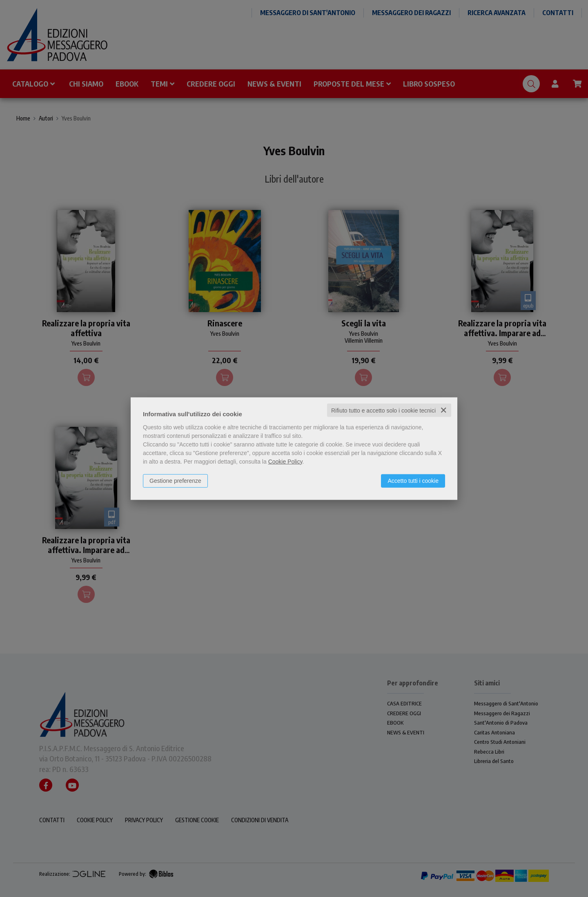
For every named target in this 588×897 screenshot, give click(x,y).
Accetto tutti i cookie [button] (413, 480)
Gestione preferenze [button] (175, 480)
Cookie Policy (285, 461)
